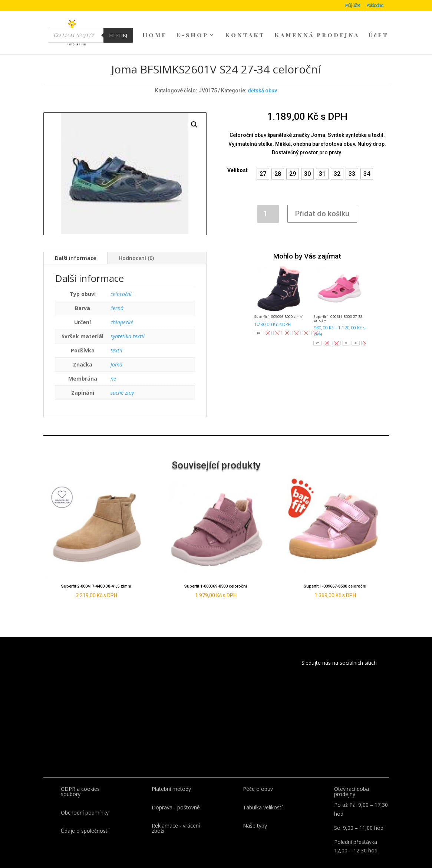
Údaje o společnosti (85, 818)
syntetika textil (128, 323)
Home (155, 36)
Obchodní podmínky (85, 800)
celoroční (121, 281)
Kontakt (245, 36)
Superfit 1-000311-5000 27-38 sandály (338, 305)
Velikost (238, 157)
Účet (379, 36)
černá (117, 295)
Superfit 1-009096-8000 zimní (278, 304)
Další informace (75, 245)
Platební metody (171, 776)
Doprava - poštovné (176, 794)
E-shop (192, 36)
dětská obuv (262, 78)
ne (113, 366)
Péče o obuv (258, 776)
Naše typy (255, 813)
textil (116, 337)
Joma (116, 351)
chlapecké (122, 309)
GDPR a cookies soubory (80, 778)
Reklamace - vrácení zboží (176, 815)
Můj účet (353, 6)
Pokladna (375, 6)
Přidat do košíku (322, 201)
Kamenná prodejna (317, 36)
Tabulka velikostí (263, 794)
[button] (263, 161)
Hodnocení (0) (136, 245)
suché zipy (122, 380)
